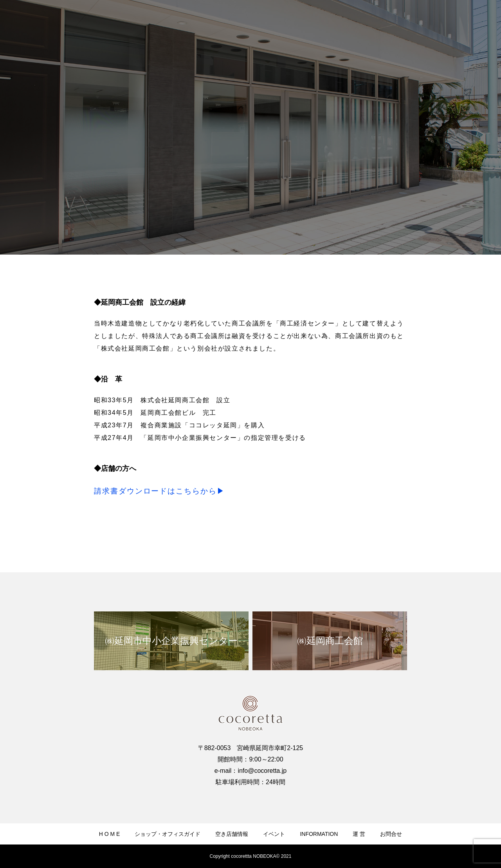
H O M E (110, 834)
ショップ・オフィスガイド (168, 834)
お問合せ (391, 834)
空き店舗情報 (232, 834)
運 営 (359, 834)
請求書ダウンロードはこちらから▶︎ (159, 491)
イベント (274, 834)
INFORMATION (319, 834)
